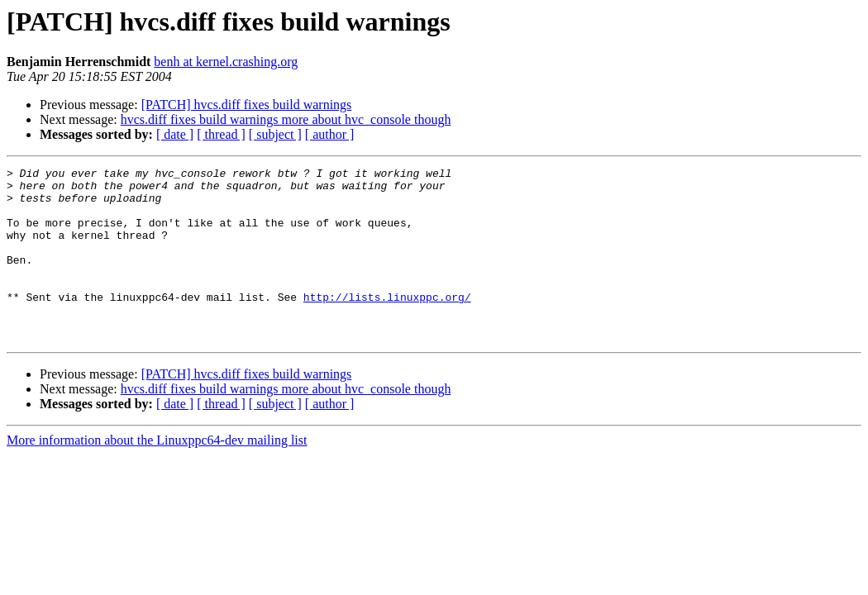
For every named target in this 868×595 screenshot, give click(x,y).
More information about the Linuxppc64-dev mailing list (157, 475)
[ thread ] (221, 134)
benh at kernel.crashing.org (226, 62)
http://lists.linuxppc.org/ (387, 324)
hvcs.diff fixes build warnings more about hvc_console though (286, 119)
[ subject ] (275, 134)
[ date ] (175, 134)
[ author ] (330, 134)
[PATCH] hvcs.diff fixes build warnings (247, 105)
